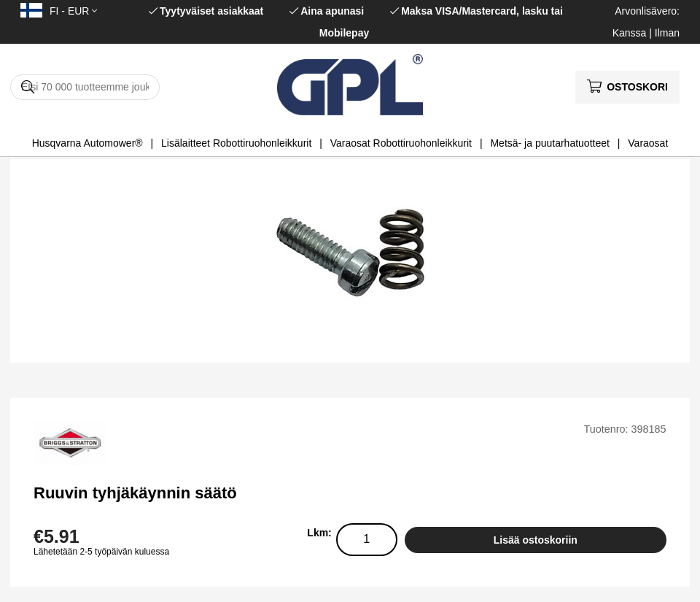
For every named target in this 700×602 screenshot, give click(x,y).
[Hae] (85, 87)
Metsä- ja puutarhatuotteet (549, 143)
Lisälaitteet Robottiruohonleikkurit (236, 143)
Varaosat (648, 143)
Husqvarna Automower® (87, 143)
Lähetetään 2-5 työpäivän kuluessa (101, 552)
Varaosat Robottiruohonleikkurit (401, 143)
